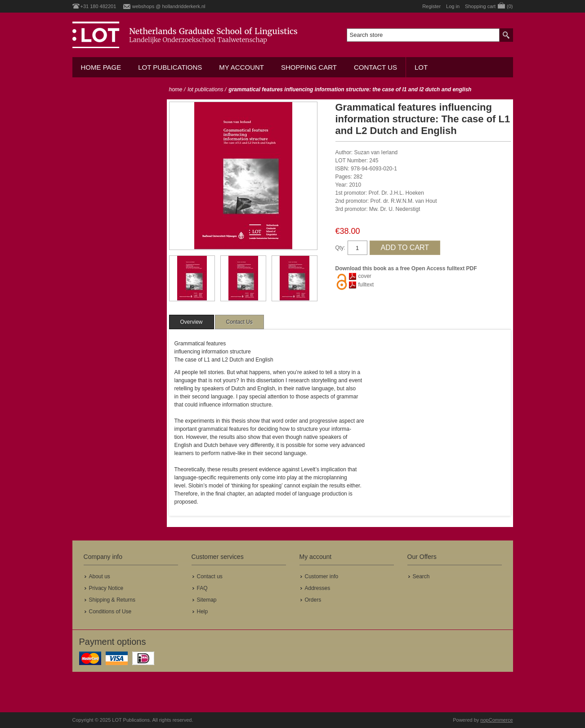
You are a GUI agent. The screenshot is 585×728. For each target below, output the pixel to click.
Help (203, 612)
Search (421, 576)
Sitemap (207, 600)
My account (241, 67)
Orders (313, 600)
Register (431, 6)
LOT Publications (170, 67)
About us (100, 576)
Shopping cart (309, 67)
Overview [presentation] (192, 322)
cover (365, 276)
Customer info (322, 576)
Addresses (318, 588)
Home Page (101, 67)
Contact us (375, 67)
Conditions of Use (110, 612)
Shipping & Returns (112, 600)
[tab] (192, 322)
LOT (421, 67)
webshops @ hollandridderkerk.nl (169, 6)
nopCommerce (496, 720)
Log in (453, 6)
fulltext (366, 285)
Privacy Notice (106, 588)
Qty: (340, 248)
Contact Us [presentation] (239, 322)
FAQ (202, 588)
